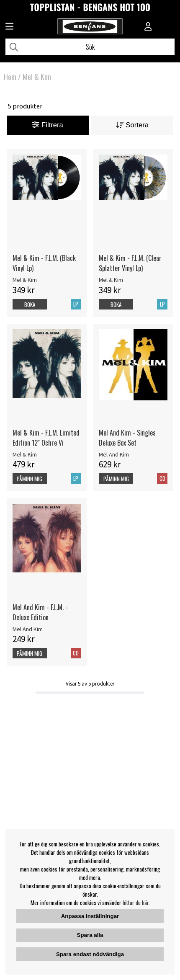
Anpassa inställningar (90, 916)
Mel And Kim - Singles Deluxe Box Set (127, 438)
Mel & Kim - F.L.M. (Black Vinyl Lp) (44, 263)
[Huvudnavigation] (9, 27)
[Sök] (90, 47)
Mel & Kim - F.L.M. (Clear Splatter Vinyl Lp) (130, 263)
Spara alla (90, 935)
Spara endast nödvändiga (90, 954)
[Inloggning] (148, 27)
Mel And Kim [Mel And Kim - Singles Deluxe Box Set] (114, 454)
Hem (10, 77)
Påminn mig (30, 479)
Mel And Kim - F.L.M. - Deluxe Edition (40, 612)
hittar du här (136, 903)
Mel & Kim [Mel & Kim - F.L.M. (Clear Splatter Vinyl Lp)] (111, 280)
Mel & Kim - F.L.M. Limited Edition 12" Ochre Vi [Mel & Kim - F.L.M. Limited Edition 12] (46, 438)
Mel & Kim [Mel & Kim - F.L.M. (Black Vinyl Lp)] (25, 280)
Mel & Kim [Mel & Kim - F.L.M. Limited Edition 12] (25, 454)
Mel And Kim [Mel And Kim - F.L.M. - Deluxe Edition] (28, 629)
